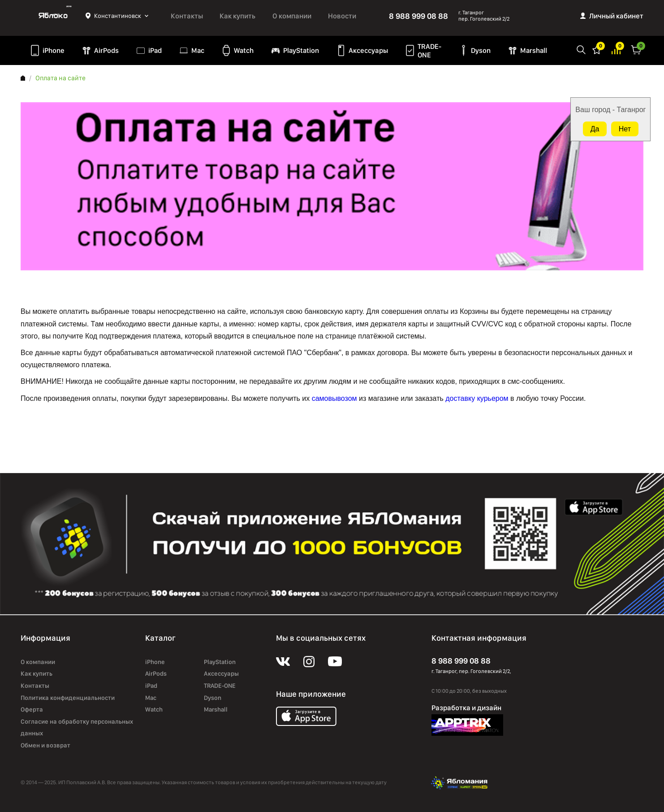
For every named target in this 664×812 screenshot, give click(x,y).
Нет (625, 129)
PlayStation (301, 50)
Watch (244, 50)
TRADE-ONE (429, 51)
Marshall (534, 50)
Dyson (481, 50)
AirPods (106, 50)
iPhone (54, 50)
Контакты (187, 16)
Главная (23, 78)
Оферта (32, 709)
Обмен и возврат (45, 745)
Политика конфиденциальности (68, 698)
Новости (342, 16)
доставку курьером (477, 398)
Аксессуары (368, 50)
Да (595, 129)
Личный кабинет (616, 16)
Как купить (237, 16)
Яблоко (53, 16)
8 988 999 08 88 (418, 16)
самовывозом (334, 398)
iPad (155, 50)
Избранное (597, 49)
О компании (292, 16)
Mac (198, 50)
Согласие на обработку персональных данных (77, 727)
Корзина (636, 49)
